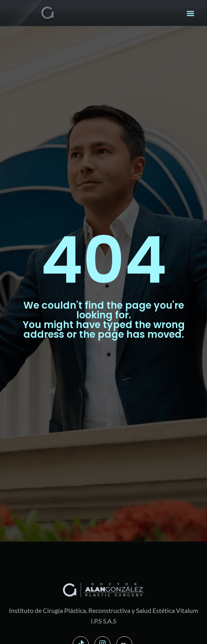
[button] (190, 13)
